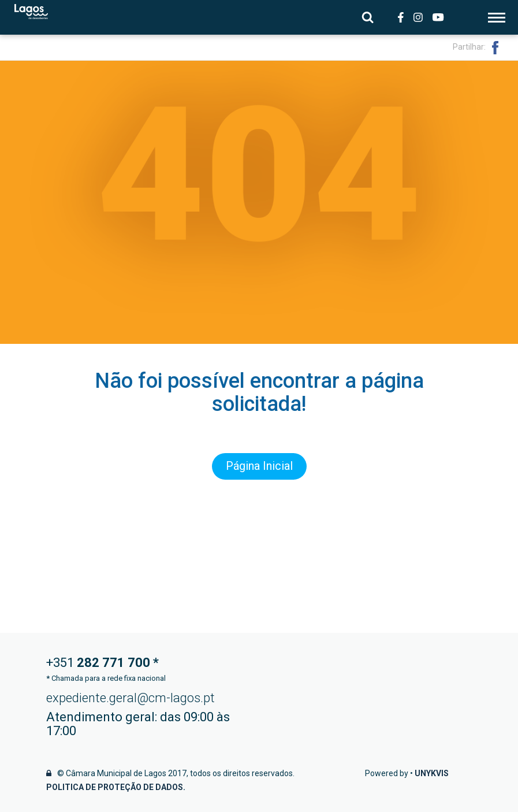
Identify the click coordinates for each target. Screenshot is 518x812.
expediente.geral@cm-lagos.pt (131, 698)
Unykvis (432, 773)
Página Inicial (259, 466)
